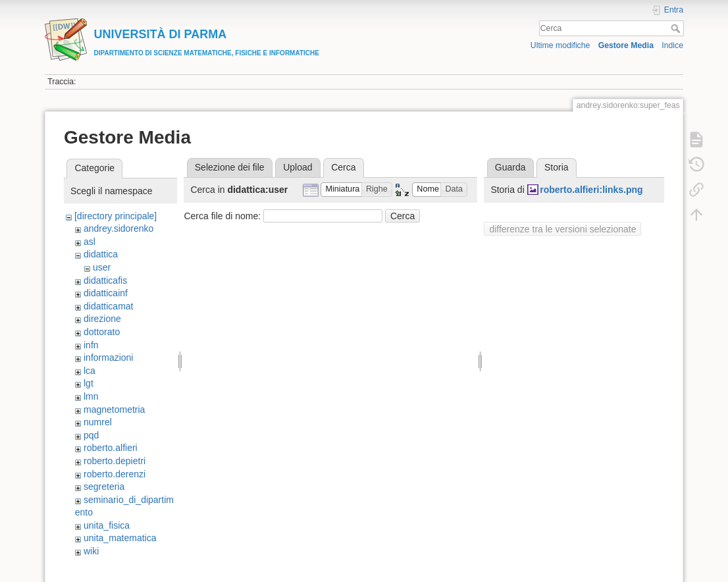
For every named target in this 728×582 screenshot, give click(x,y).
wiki (91, 551)
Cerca (677, 28)
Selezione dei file (230, 167)
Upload (298, 167)
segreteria (104, 487)
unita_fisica (107, 525)
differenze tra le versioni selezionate (562, 229)
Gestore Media (626, 45)
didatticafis (105, 280)
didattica (101, 254)
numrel (98, 422)
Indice (672, 45)
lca (90, 371)
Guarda (510, 167)
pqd (91, 435)
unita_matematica (120, 538)
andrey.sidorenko (118, 228)
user (102, 267)
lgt (89, 383)
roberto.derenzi (115, 474)
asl (90, 242)
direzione (102, 319)
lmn (91, 396)
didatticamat (108, 306)
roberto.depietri (115, 461)
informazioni (108, 357)
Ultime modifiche (560, 45)
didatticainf (106, 293)
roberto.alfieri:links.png (591, 190)
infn (91, 345)
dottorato (102, 332)
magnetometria (114, 410)
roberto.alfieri (111, 448)
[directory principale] (116, 216)
